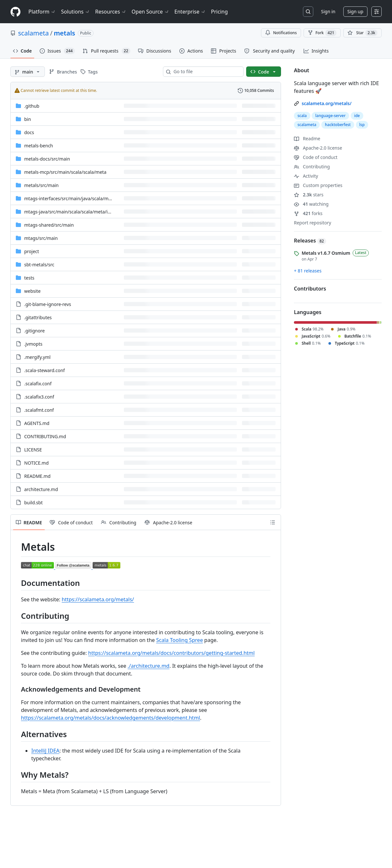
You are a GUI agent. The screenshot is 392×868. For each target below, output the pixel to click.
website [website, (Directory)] (32, 291)
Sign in (328, 11)
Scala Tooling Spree (180, 640)
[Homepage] (15, 12)
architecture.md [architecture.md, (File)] (41, 489)
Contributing (312, 167)
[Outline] (273, 522)
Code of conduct (316, 157)
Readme (307, 138)
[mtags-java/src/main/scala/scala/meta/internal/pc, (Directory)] (77, 212)
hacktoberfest (338, 125)
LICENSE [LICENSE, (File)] (33, 450)
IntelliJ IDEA (45, 751)
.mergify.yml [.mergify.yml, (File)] (37, 357)
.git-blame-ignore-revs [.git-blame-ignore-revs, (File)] (48, 304)
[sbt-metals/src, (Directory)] (39, 265)
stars (309, 195)
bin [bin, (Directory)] (28, 119)
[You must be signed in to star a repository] (362, 33)
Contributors (310, 289)
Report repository (312, 223)
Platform (42, 12)
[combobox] (206, 72)
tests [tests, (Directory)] (29, 278)
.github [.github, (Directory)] (32, 106)
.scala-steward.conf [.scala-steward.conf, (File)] (45, 370)
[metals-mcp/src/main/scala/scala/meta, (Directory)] (65, 172)
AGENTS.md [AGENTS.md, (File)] (37, 423)
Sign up (355, 11)
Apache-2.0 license (318, 148)
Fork (322, 33)
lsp (362, 125)
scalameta (33, 33)
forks (308, 213)
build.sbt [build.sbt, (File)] (33, 503)
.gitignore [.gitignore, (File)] (35, 331)
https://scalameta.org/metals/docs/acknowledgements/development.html (111, 718)
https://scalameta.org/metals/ (98, 599)
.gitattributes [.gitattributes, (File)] (38, 317)
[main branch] (28, 72)
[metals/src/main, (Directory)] (41, 185)
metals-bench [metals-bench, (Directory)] (39, 146)
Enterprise (190, 12)
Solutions (75, 12)
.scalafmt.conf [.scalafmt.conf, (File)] (39, 410)
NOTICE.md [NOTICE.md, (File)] (36, 463)
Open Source (151, 12)
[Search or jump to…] (308, 12)
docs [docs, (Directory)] (29, 132)
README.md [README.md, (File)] (37, 476)
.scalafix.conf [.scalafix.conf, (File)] (38, 384)
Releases (310, 241)
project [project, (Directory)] (32, 251)
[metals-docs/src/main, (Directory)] (47, 159)
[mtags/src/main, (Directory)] (41, 238)
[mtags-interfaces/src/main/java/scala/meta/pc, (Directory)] (73, 198)
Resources (111, 12)
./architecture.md (148, 666)
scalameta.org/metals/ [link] (327, 103)
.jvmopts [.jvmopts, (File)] (33, 344)
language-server (330, 116)
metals (65, 33)
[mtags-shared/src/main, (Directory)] (49, 225)
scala (302, 116)
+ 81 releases (308, 271)
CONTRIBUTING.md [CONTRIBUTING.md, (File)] (45, 436)
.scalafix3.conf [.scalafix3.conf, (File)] (39, 397)
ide (357, 116)
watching (311, 204)
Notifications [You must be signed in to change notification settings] (281, 33)
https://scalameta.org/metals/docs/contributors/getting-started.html (171, 653)
